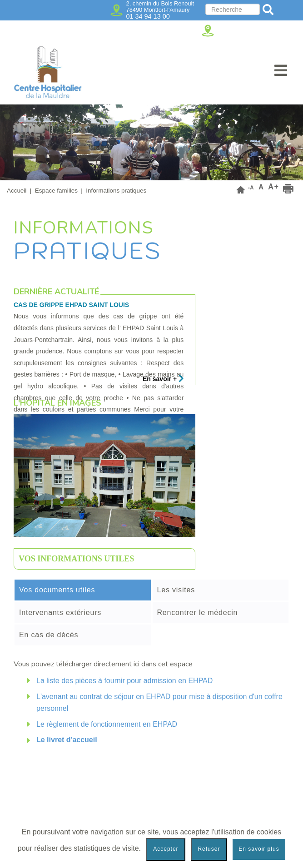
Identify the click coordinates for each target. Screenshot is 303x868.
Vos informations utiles (76, 559)
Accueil (17, 191)
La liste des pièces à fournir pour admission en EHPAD (124, 681)
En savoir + (163, 379)
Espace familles (56, 191)
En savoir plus (259, 849)
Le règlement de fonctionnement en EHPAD (107, 724)
